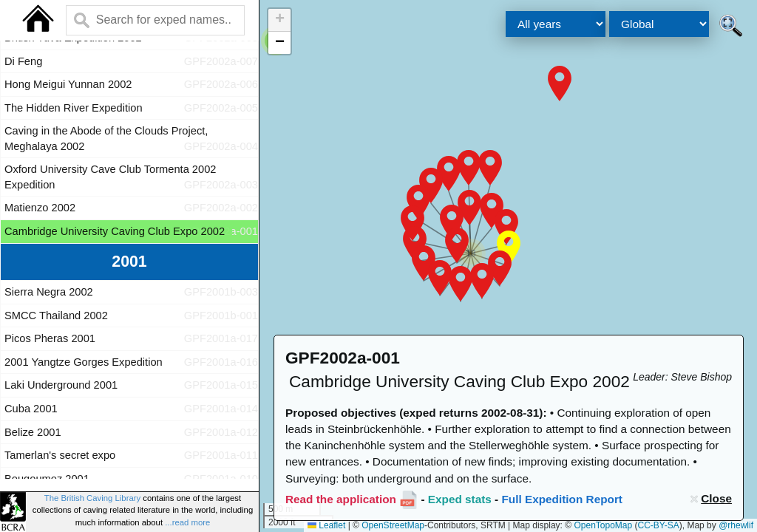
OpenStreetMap (393, 525)
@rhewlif (736, 525)
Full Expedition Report (562, 499)
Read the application (341, 499)
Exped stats (460, 499)
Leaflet (326, 525)
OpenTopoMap (603, 525)
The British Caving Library (92, 498)
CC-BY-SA (659, 525)
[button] (560, 83)
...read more (187, 522)
